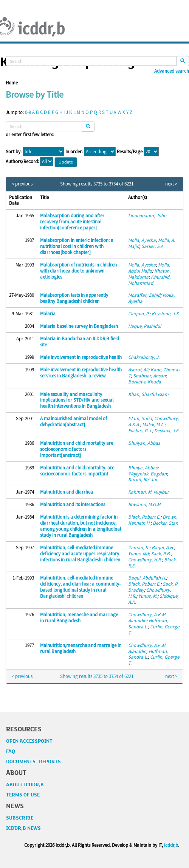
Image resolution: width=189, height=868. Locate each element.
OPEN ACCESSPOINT (29, 741)
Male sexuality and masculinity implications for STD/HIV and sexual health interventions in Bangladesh (77, 400)
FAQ (11, 751)
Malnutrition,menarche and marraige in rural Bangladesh (81, 648)
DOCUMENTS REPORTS (33, 762)
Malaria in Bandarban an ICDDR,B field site (80, 342)
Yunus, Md (138, 554)
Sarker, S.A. (153, 246)
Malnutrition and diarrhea (67, 492)
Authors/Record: (22, 162)
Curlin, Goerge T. (154, 660)
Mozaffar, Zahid (144, 295)
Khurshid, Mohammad (149, 280)
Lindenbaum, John (147, 216)
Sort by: (14, 152)
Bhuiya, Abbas (143, 468)
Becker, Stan (165, 523)
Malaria (48, 314)
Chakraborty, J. (144, 357)
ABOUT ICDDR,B (25, 785)
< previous (22, 184)
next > (171, 184)
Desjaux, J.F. (167, 431)
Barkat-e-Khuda (145, 382)
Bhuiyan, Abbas (144, 443)
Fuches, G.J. (140, 431)
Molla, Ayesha (142, 240)
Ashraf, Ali (138, 370)
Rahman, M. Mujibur (149, 492)
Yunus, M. (148, 596)
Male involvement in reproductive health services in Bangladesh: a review (81, 373)
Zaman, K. (139, 548)
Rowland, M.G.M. (145, 504)
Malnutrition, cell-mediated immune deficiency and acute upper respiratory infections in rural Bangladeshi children (80, 554)
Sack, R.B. (161, 554)
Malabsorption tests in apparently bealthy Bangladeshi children (74, 298)
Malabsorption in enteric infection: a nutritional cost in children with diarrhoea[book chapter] (77, 246)
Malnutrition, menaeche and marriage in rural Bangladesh (79, 618)
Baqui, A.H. (163, 548)
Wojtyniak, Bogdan (147, 474)
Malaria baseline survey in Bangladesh (79, 326)
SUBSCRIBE (20, 818)
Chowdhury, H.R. (145, 560)
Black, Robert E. (144, 517)
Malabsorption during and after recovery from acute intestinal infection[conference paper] (72, 222)
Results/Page (130, 152)
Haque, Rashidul (145, 326)
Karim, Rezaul (143, 479)
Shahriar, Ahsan (149, 376)
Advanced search (172, 71)
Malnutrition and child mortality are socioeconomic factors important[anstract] (77, 449)
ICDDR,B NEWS (23, 828)
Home (12, 83)
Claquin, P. (139, 314)
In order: (74, 152)
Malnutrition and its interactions (73, 504)
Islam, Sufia (140, 418)
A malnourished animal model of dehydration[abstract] (74, 422)
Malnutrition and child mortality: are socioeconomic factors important (77, 471)
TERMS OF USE (23, 795)
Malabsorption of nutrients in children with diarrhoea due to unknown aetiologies (78, 271)
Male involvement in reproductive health (81, 357)
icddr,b (171, 845)
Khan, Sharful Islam (148, 394)
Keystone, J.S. (166, 314)
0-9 (28, 112)
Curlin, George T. (154, 630)
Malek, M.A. (153, 425)
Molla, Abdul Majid (149, 268)
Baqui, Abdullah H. (147, 578)
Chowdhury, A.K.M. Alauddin (147, 618)
